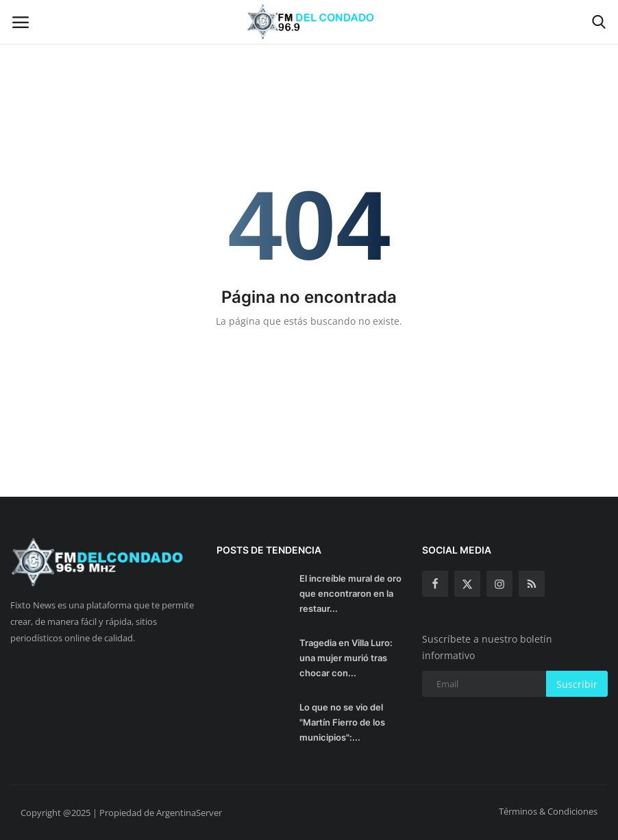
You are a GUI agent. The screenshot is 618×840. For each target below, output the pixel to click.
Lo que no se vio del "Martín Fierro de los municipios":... (342, 722)
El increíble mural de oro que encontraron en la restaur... (350, 593)
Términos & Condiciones (548, 811)
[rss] (532, 584)
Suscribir (577, 684)
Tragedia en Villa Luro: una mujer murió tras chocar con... (346, 658)
